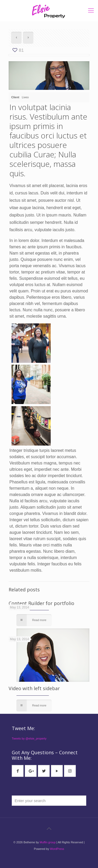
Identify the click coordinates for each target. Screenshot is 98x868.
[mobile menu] (91, 11)
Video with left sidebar (34, 688)
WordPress (57, 849)
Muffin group (48, 842)
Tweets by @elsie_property (29, 738)
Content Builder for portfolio (41, 603)
